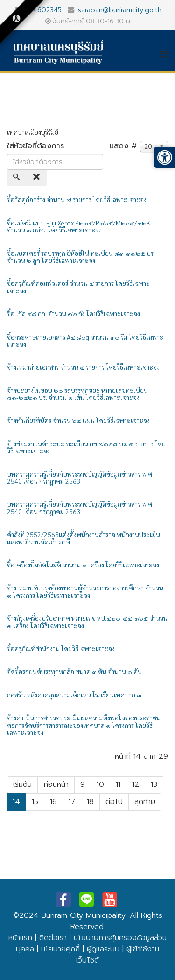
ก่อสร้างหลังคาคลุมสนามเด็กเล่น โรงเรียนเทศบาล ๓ (74, 695)
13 (154, 784)
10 (100, 784)
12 (136, 784)
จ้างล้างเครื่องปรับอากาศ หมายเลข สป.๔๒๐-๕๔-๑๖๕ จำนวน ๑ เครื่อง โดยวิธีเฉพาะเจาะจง (87, 621)
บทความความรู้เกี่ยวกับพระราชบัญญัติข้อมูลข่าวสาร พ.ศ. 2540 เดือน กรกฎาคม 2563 (80, 477)
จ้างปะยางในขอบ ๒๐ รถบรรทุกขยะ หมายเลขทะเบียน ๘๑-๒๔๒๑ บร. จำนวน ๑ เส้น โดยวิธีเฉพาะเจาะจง (77, 394)
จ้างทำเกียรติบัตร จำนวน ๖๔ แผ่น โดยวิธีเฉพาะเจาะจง (78, 420)
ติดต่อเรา (53, 938)
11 (118, 784)
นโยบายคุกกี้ (60, 949)
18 (90, 802)
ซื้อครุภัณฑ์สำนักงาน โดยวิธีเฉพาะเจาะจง (61, 648)
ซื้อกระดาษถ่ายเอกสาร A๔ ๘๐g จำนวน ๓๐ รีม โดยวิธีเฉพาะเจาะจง (85, 340)
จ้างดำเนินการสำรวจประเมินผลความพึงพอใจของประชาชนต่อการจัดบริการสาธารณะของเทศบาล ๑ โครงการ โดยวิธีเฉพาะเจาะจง (84, 725)
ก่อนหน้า (56, 784)
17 (72, 802)
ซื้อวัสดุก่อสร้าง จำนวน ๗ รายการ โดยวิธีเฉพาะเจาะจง (77, 199)
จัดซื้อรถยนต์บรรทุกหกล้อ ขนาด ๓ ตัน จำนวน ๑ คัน (74, 671)
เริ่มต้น (22, 784)
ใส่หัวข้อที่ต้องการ (37, 146)
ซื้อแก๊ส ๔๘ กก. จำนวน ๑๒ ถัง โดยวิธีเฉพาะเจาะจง (73, 313)
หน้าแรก (20, 938)
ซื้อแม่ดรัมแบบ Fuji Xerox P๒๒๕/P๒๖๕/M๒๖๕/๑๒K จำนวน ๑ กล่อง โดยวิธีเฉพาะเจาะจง (79, 226)
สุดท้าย (145, 802)
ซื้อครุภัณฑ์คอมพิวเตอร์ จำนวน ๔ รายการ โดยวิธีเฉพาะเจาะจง (78, 287)
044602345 (43, 10)
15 (35, 802)
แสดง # (123, 146)
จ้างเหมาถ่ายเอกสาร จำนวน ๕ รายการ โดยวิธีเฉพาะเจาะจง (83, 367)
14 (16, 802)
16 (53, 802)
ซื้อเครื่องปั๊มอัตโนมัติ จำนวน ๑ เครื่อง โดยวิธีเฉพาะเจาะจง (83, 565)
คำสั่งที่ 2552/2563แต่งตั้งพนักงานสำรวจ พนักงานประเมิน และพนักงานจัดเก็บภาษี (84, 538)
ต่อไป (114, 802)
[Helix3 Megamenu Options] (167, 54)
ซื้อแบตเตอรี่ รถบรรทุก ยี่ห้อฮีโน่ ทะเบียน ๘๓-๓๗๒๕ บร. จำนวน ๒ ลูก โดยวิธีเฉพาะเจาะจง (81, 257)
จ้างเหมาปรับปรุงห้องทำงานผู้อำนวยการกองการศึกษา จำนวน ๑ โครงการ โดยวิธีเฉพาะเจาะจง (85, 591)
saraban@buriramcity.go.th (120, 10)
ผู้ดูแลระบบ (103, 949)
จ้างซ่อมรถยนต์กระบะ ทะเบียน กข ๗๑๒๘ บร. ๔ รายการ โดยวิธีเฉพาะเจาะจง (86, 447)
